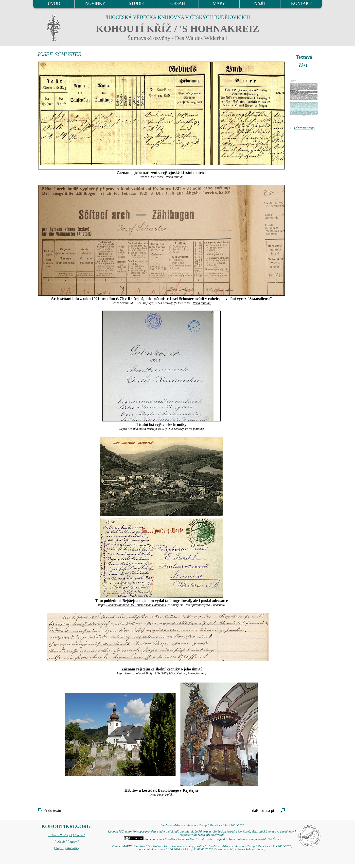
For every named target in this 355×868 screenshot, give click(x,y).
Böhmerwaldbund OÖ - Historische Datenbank (136, 605)
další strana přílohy (267, 810)
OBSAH (178, 3)
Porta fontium (174, 177)
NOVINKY (95, 3)
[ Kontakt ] (72, 848)
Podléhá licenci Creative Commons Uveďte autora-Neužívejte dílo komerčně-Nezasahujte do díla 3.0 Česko (202, 839)
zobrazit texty (304, 128)
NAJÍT (260, 3)
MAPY (219, 3)
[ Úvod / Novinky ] (60, 835)
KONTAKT (301, 3)
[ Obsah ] (61, 842)
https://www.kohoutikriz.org (248, 849)
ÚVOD (54, 3)
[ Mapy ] (73, 842)
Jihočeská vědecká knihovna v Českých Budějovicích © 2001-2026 (202, 825)
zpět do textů (51, 810)
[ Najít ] (59, 848)
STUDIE (137, 3)
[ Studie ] (79, 835)
